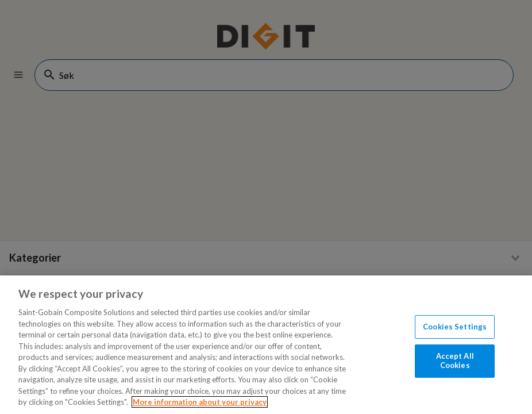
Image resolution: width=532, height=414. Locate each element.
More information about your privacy (200, 402)
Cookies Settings (455, 327)
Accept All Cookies (455, 361)
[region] (266, 345)
